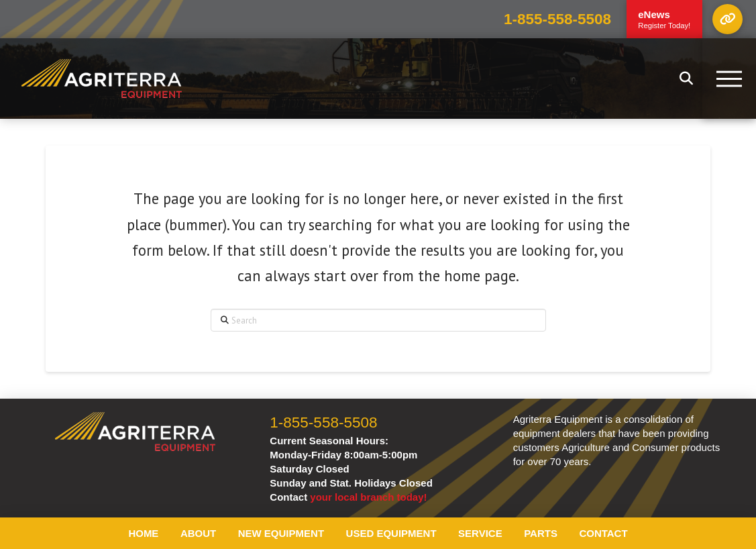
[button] (727, 19)
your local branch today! (368, 497)
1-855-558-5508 (557, 19)
